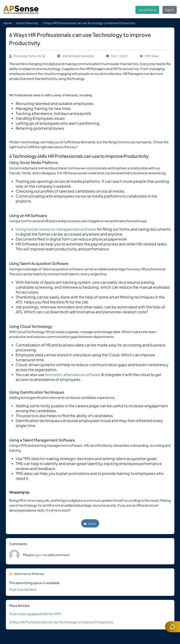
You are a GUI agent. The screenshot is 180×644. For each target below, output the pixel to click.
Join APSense (147, 10)
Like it (90, 524)
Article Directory (27, 23)
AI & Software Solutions (78, 56)
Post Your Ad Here (23, 589)
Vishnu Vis (35, 56)
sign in (39, 555)
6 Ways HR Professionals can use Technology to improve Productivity (61, 622)
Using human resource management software (56, 229)
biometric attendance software (73, 374)
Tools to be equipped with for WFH (35, 614)
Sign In (170, 10)
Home (7, 23)
